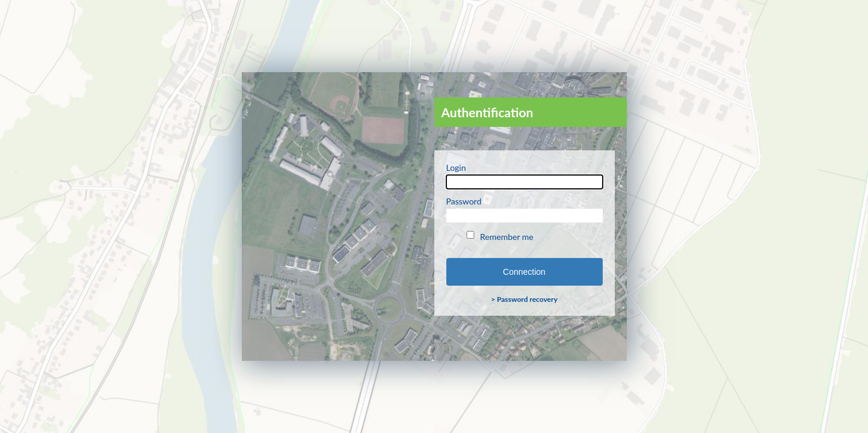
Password (525, 209)
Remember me (499, 236)
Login (525, 176)
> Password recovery (524, 299)
